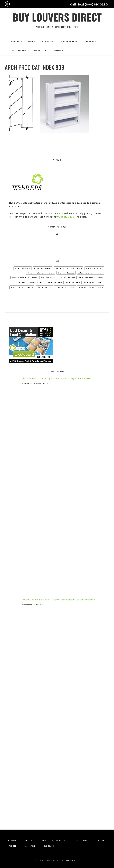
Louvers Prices (36, 282)
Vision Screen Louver (65, 287)
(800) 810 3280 (65, 217)
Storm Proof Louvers (94, 282)
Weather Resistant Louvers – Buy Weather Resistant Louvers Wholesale (59, 600)
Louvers (22, 282)
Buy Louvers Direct (57, 17)
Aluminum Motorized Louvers (68, 268)
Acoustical (41, 50)
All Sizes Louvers (23, 268)
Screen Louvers (73, 282)
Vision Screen (69, 41)
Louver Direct (71, 861)
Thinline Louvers (44, 287)
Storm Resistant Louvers (22, 287)
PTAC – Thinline (19, 50)
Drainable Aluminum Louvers (41, 273)
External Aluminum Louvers (24, 278)
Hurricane (48, 41)
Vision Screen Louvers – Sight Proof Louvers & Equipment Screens (57, 378)
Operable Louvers (54, 282)
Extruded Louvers (49, 278)
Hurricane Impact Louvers (91, 278)
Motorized (60, 50)
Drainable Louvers (66, 273)
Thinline (101, 841)
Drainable (16, 41)
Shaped (32, 41)
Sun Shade (90, 41)
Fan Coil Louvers (68, 278)
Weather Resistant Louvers (91, 287)
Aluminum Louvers (43, 268)
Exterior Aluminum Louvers (90, 273)
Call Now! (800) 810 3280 (89, 4)
